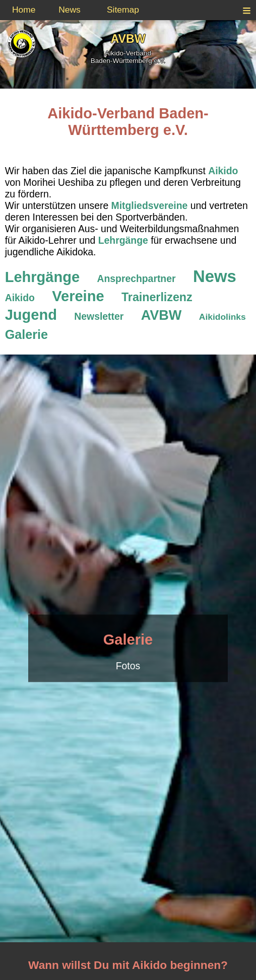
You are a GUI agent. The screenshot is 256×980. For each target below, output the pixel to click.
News (70, 10)
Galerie (128, 640)
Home (24, 10)
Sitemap (123, 10)
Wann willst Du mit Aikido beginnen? (128, 965)
